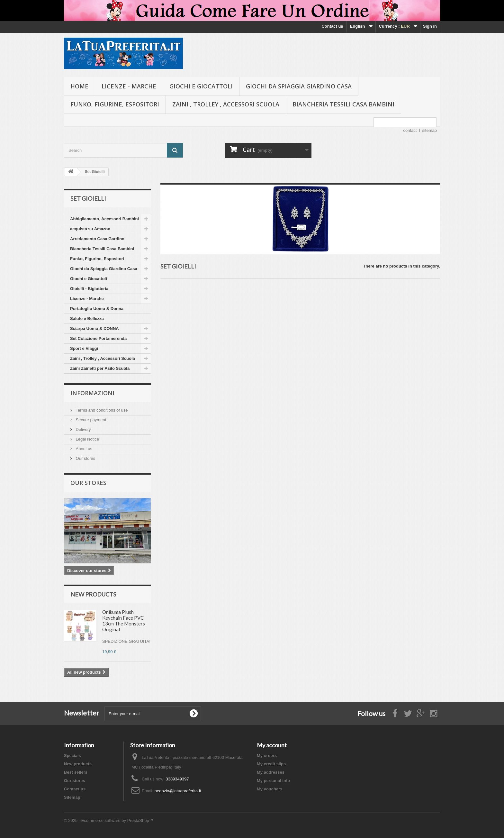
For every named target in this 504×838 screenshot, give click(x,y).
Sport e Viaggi (84, 348)
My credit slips (271, 764)
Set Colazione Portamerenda (98, 338)
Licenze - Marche (129, 86)
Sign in (430, 26)
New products (93, 594)
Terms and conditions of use (101, 410)
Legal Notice (87, 439)
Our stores (85, 458)
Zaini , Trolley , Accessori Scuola (226, 104)
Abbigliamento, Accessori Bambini (104, 219)
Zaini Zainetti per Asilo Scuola (100, 368)
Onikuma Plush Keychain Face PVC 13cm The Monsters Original (124, 621)
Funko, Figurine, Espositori (115, 104)
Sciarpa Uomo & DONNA (94, 328)
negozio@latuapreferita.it (178, 791)
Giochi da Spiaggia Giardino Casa (299, 86)
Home (79, 86)
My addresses (271, 772)
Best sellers (76, 772)
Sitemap (72, 797)
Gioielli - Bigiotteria (89, 289)
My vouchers (270, 789)
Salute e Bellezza (87, 319)
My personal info (273, 781)
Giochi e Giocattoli (201, 86)
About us (83, 449)
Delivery (83, 429)
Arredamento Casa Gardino (97, 239)
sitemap (429, 130)
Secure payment (90, 420)
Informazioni (92, 393)
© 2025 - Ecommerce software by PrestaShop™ (109, 820)
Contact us (332, 26)
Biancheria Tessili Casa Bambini (343, 104)
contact (410, 130)
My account (272, 745)
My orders (267, 756)
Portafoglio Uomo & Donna (97, 309)
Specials (72, 756)
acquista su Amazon (90, 229)
